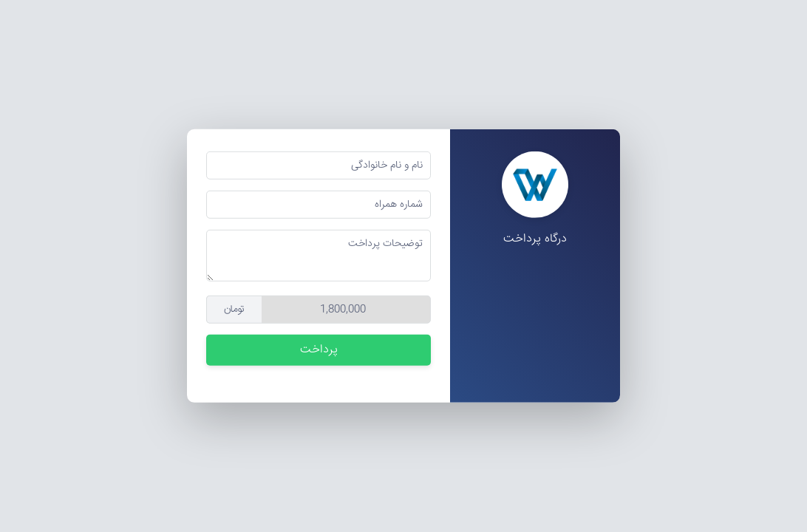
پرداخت (319, 350)
